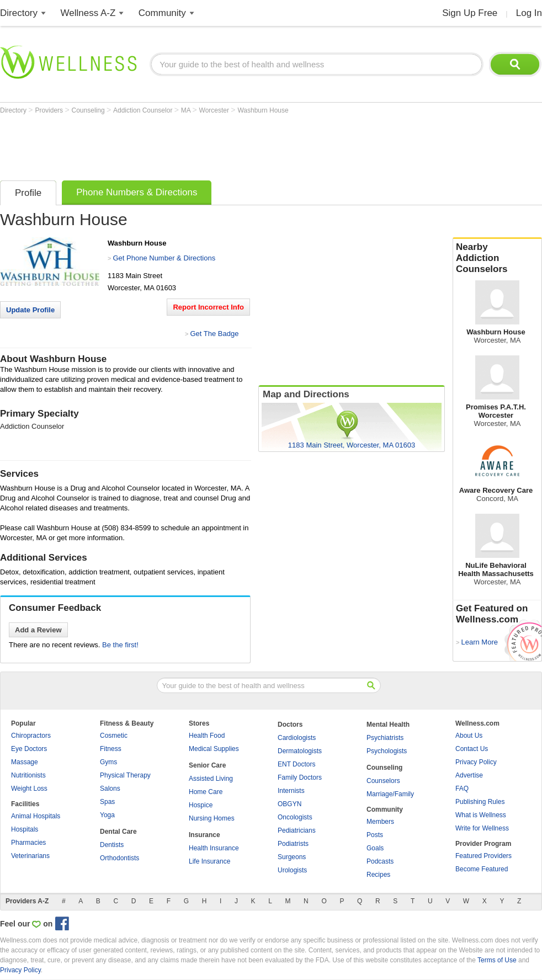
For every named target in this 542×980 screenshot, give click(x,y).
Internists (291, 791)
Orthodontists (119, 858)
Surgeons (292, 857)
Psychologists (387, 751)
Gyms (108, 762)
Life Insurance (209, 861)
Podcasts (380, 861)
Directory (19, 13)
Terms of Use (497, 960)
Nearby (497, 258)
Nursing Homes (212, 818)
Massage (25, 762)
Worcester (215, 110)
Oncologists (295, 817)
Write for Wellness (482, 828)
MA (187, 110)
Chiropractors (31, 736)
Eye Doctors (29, 749)
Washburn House (263, 110)
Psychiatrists (385, 738)
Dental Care (118, 832)
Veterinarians (30, 856)
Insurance (204, 835)
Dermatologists (300, 751)
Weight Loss (29, 789)
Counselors (383, 781)
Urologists (292, 870)
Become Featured (482, 869)
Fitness (111, 749)
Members (380, 822)
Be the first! (120, 645)
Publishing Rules (480, 802)
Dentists (112, 845)
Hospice (201, 805)
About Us (469, 736)
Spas (107, 802)
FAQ (462, 789)
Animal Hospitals (36, 816)
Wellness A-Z (88, 13)
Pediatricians (297, 830)
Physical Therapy (125, 775)
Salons (110, 789)
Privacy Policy (476, 762)
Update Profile (30, 310)
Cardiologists (297, 738)
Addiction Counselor (144, 110)
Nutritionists (28, 775)
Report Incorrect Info (208, 307)
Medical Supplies (214, 749)
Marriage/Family (390, 794)
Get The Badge (214, 334)
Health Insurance (214, 848)
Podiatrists (293, 844)
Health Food (207, 736)
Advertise (469, 775)
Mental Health (388, 725)
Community (162, 13)
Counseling (89, 110)
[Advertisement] (201, 145)
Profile (28, 193)
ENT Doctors (296, 764)
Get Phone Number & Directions (164, 258)
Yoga (107, 815)
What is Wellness (481, 815)
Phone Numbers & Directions (137, 192)
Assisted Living (211, 779)
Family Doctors (300, 777)
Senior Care (207, 765)
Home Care (206, 792)
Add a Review (38, 630)
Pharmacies (28, 843)
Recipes (378, 875)
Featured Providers (483, 856)
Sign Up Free (470, 13)
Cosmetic (114, 736)
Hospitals (25, 829)
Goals (375, 848)
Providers (50, 110)
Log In (529, 13)
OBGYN (289, 804)
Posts (375, 835)
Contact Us (472, 749)
